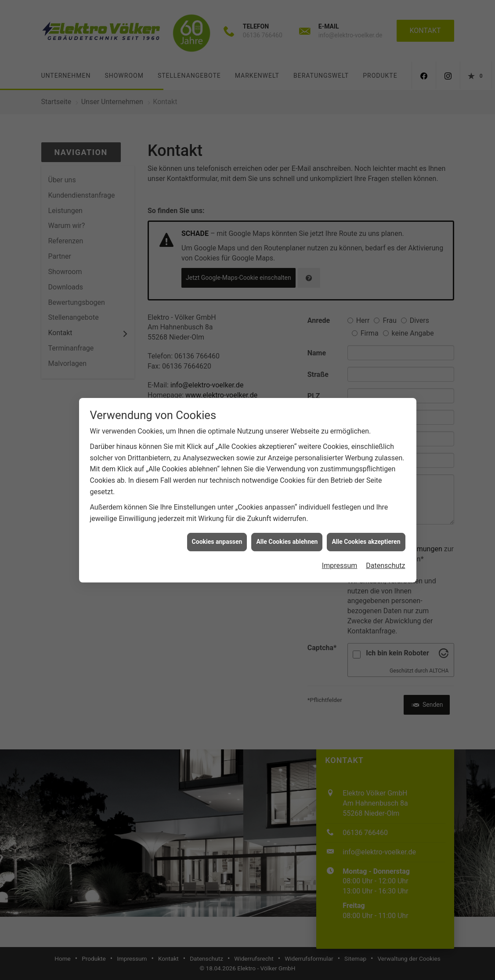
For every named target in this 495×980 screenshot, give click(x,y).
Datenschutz (385, 552)
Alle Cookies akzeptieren (366, 529)
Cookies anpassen (217, 529)
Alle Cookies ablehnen (287, 529)
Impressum (340, 552)
